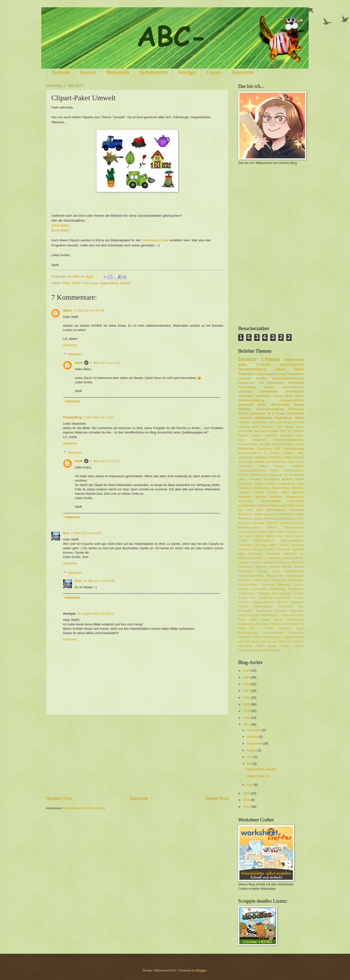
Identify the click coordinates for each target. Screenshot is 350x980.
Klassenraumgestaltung (289, 440)
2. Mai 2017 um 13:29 (86, 533)
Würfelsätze (285, 628)
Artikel (300, 519)
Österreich (245, 519)
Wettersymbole (296, 620)
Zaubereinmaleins (273, 633)
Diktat (289, 536)
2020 (247, 704)
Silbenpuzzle (262, 431)
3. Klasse (272, 453)
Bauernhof (272, 523)
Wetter (256, 427)
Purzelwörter (245, 580)
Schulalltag (263, 593)
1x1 (290, 431)
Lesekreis (258, 492)
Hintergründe (273, 554)
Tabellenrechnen (263, 607)
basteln (275, 637)
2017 (247, 724)
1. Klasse (279, 413)
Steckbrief (244, 602)
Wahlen (266, 620)
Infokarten (298, 488)
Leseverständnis (267, 374)
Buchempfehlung (294, 527)
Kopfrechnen (259, 422)
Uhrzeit (299, 505)
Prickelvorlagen (295, 576)
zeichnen (299, 646)
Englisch (243, 541)
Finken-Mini (271, 435)
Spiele (299, 396)
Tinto (291, 505)
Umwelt (125, 283)
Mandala (265, 444)
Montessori (296, 409)
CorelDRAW (295, 374)
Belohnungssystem (249, 527)
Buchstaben (276, 383)
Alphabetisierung (287, 519)
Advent (299, 479)
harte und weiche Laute (252, 642)
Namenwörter (246, 571)
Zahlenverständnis (266, 514)
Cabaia (271, 532)
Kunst (300, 462)
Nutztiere (263, 571)
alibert (68, 310)
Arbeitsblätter (268, 391)
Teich (301, 607)
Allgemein (261, 457)
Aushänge (244, 523)
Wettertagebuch (276, 510)
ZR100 (243, 413)
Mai (250, 764)
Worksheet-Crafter (155, 240)
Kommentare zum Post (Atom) (84, 808)
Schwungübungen (282, 593)
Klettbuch (245, 409)
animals (266, 637)
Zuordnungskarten (250, 453)
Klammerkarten (293, 387)
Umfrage (253, 615)
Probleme (298, 466)
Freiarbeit (246, 374)
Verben (299, 444)
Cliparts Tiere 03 (257, 776)
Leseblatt (245, 378)
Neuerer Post (59, 799)
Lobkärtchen (269, 562)
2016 (247, 793)
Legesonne (245, 466)
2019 (247, 711)
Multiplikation (263, 418)
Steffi (79, 363)
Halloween (287, 435)
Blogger (201, 970)
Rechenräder (262, 580)
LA (265, 558)
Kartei (291, 462)
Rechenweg (268, 585)
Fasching (284, 545)
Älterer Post (217, 799)
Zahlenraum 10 (278, 475)
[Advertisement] (137, 755)
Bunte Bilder (60, 230)
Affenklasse (270, 519)
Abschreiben (246, 457)
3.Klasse (289, 453)
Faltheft (272, 545)
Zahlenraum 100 (251, 383)
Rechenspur (246, 501)
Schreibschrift (294, 391)
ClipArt (76, 283)
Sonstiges (187, 72)
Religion (299, 585)
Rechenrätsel (279, 580)
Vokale (242, 620)
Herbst (262, 405)
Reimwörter (297, 501)
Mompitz (287, 567)
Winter (299, 418)
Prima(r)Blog (72, 417)
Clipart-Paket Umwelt (261, 769)
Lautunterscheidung (270, 409)
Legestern (245, 418)
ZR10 (280, 427)
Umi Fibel (245, 510)
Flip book (258, 549)
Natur (263, 466)
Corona (281, 532)
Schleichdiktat (259, 589)
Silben (253, 598)
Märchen (299, 567)
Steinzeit (282, 602)
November (254, 730)
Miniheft (277, 444)
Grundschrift (255, 554)
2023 (247, 684)
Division (243, 435)
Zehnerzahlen (296, 633)
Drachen (299, 536)
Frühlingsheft (283, 549)
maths (260, 646)
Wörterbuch (245, 514)
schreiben (245, 391)
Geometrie (245, 488)
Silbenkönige (266, 598)
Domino (269, 387)
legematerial (245, 646)
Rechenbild (245, 431)
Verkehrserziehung (251, 400)
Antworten (70, 345)
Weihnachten (246, 449)
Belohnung (298, 523)
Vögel (254, 620)
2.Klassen (258, 519)
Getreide (259, 462)
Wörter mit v (249, 628)
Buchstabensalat (247, 532)
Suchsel (282, 505)
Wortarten (268, 427)
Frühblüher (276, 457)
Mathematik (118, 72)
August (252, 750)
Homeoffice (290, 554)
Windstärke (262, 624)
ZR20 (283, 431)
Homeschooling (276, 462)
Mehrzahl (298, 492)
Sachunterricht (154, 72)
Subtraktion (263, 396)
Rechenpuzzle (295, 497)
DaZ (241, 536)
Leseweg (244, 427)
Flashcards (244, 549)
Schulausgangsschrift (252, 470)
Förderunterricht (294, 457)
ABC (301, 453)
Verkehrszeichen (293, 470)
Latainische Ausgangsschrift (286, 422)
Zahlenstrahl (296, 475)
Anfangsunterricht (292, 400)
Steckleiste (246, 396)
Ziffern (257, 637)
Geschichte (245, 462)
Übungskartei (271, 479)
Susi (66, 533)
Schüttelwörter (247, 505)
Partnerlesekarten (294, 571)
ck (282, 637)
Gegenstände (109, 283)
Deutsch (88, 72)
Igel (302, 554)
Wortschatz (297, 510)
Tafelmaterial (285, 607)
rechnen (285, 646)
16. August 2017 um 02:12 (95, 614)
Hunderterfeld (280, 488)
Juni (250, 757)
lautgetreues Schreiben (291, 642)
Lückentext (284, 562)
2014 (247, 807)
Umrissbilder (60, 225)
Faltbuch (256, 435)
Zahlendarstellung (248, 633)
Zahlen (300, 628)
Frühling (269, 549)
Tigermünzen (297, 611)
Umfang (243, 615)
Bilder (66, 283)
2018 (247, 718)
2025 (247, 670)
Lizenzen (256, 562)
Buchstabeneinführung (288, 378)
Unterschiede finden (292, 615)
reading (272, 646)
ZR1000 (243, 475)
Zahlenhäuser (258, 475)
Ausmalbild (258, 523)
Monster (261, 497)
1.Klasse (270, 359)
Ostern (276, 571)
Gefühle (271, 484)
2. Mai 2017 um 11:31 (105, 461)
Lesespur (273, 492)
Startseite (61, 72)
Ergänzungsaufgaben (292, 541)
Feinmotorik (297, 545)
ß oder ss (275, 650)
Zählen (242, 479)
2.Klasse (263, 364)
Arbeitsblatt (296, 383)
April (250, 785)
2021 (247, 697)
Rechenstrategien (248, 585)
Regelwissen (284, 418)
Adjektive (287, 479)
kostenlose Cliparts (291, 514)
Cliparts (214, 72)
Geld (301, 484)
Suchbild (243, 607)
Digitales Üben (274, 536)
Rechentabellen (271, 501)
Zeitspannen (245, 637)
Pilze (281, 576)
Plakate (288, 444)
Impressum (242, 72)
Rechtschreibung (252, 369)
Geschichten (262, 488)
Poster (300, 427)
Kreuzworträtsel (248, 444)
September (255, 743)
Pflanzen (271, 576)
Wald (260, 510)
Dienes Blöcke (254, 536)
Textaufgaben (246, 611)
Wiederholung (246, 624)
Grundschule (247, 387)
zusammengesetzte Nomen (253, 650)
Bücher (262, 532)
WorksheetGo (280, 405)
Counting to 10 (295, 532)
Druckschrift (296, 413)
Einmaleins (245, 484)
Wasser (278, 620)
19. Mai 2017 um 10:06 (99, 581)
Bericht (272, 527)
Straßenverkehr (267, 505)
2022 (247, 691)
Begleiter (285, 523)
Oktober (253, 737)
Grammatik (246, 405)
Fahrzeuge (90, 283)
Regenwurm (285, 585)
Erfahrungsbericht (264, 541)
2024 (247, 677)
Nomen (279, 466)
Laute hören (274, 558)
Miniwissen (245, 497)
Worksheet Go (295, 624)
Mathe (285, 492)
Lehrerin (286, 558)
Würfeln (269, 628)
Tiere (283, 374)
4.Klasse (298, 431)
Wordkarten (277, 624)
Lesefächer (298, 558)
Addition (262, 378)
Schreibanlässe (247, 593)
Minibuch (275, 567)
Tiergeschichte (264, 611)
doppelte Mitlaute (294, 637)
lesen (243, 364)
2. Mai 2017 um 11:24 (105, 363)
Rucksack (244, 589)
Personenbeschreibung (251, 576)
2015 (247, 800)
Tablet (274, 431)
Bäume (299, 405)
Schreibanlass (296, 589)
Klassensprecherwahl (250, 558)
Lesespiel (244, 562)
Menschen (262, 567)
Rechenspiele (296, 580)
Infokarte (244, 422)
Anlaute (278, 396)
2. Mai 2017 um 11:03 (99, 417)
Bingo (289, 396)
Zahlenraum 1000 (269, 449)
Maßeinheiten (246, 567)
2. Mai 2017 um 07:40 (89, 310)
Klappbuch (259, 440)
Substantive (297, 602)
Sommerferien (283, 598)
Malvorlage (298, 562)
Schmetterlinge (277, 589)
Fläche (259, 484)
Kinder (289, 427)
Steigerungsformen (263, 602)
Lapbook (244, 492)
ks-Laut (272, 642)
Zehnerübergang (293, 449)
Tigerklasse (280, 611)
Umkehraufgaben (269, 615)
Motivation (276, 497)
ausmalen (255, 479)
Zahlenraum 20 (260, 413)
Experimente (245, 545)
